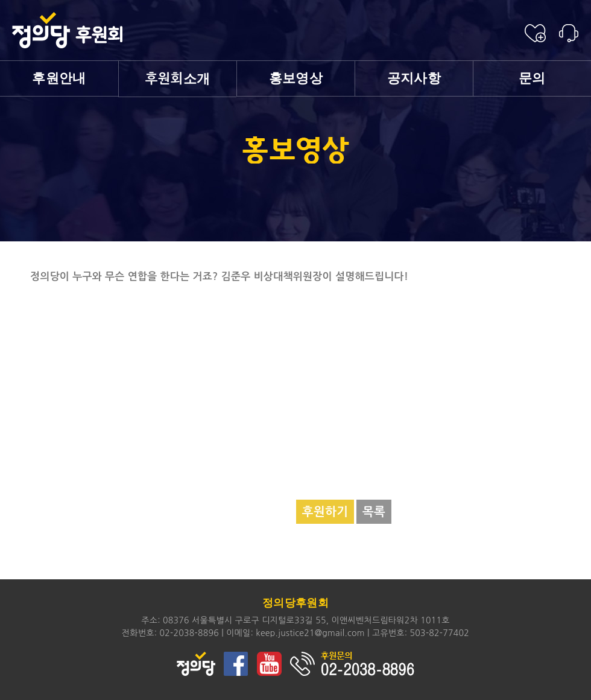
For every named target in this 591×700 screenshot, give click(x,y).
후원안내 (59, 78)
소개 (178, 79)
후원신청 (535, 33)
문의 (532, 78)
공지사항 (414, 78)
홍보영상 (296, 78)
